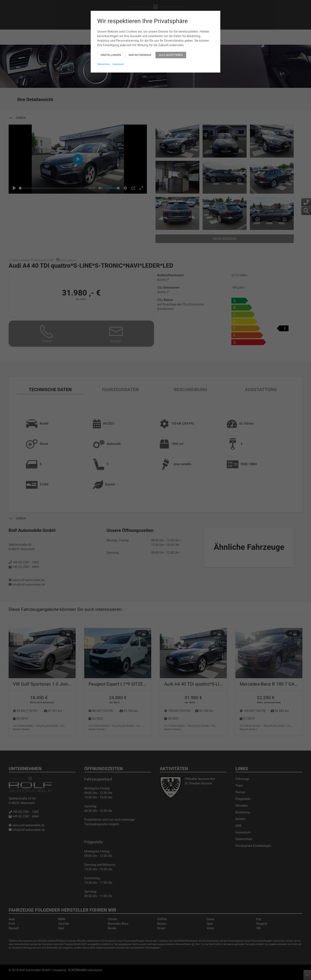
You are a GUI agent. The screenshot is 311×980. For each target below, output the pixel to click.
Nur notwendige (140, 52)
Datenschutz (104, 61)
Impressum (118, 61)
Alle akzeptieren (171, 52)
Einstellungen (111, 52)
